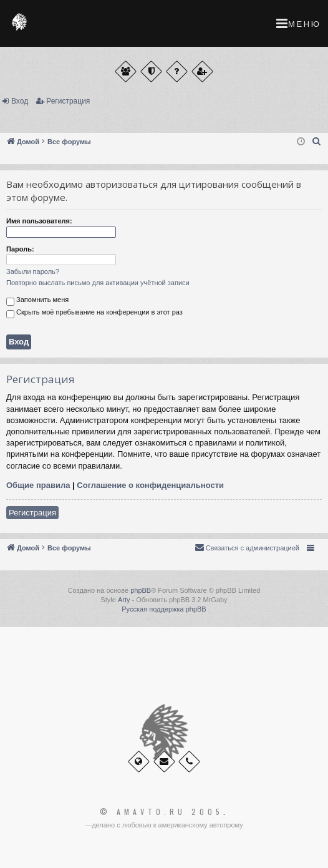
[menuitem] (317, 142)
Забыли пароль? (33, 271)
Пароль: (20, 249)
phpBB (141, 590)
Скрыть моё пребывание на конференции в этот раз (94, 313)
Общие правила (38, 485)
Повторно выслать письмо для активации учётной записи (98, 283)
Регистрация (68, 101)
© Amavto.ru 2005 (162, 812)
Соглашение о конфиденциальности (150, 485)
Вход (20, 101)
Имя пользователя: (39, 221)
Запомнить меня (37, 301)
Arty (124, 600)
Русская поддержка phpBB (164, 609)
